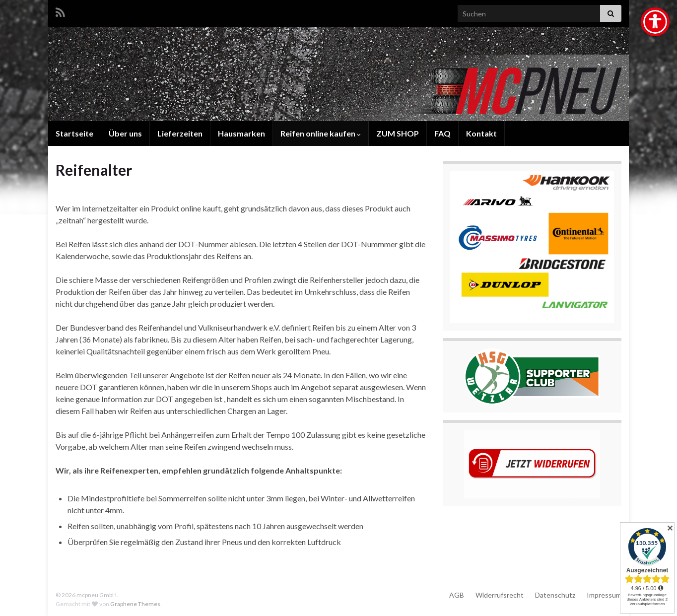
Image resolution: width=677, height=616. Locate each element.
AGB (457, 595)
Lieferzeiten (180, 133)
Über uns (125, 133)
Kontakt (481, 133)
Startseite (74, 133)
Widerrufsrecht (500, 595)
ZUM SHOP (398, 133)
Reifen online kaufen (321, 133)
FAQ (442, 133)
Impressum (604, 595)
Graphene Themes (135, 604)
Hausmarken (241, 133)
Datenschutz (555, 595)
